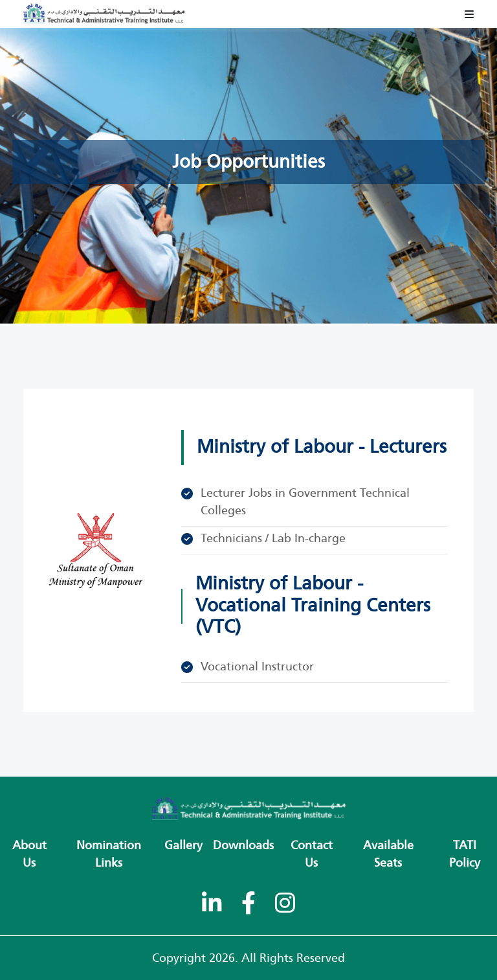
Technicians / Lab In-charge (273, 538)
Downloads (243, 845)
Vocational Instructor (257, 667)
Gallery (183, 845)
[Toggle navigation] (469, 14)
